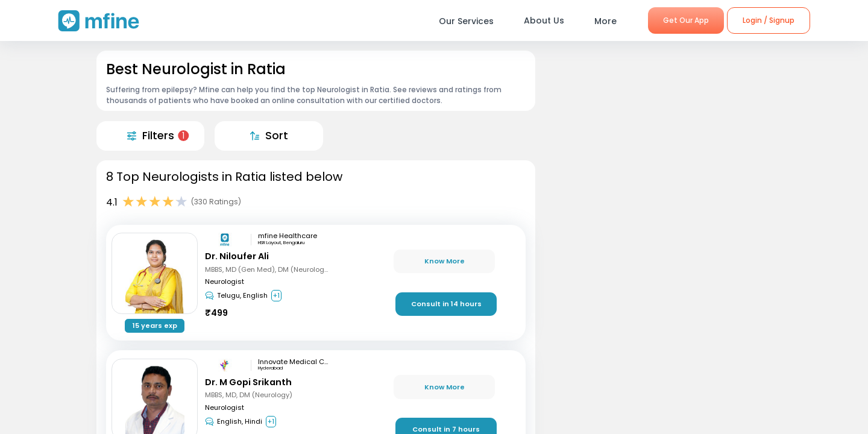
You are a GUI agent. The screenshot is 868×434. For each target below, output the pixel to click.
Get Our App (686, 20)
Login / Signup (769, 20)
